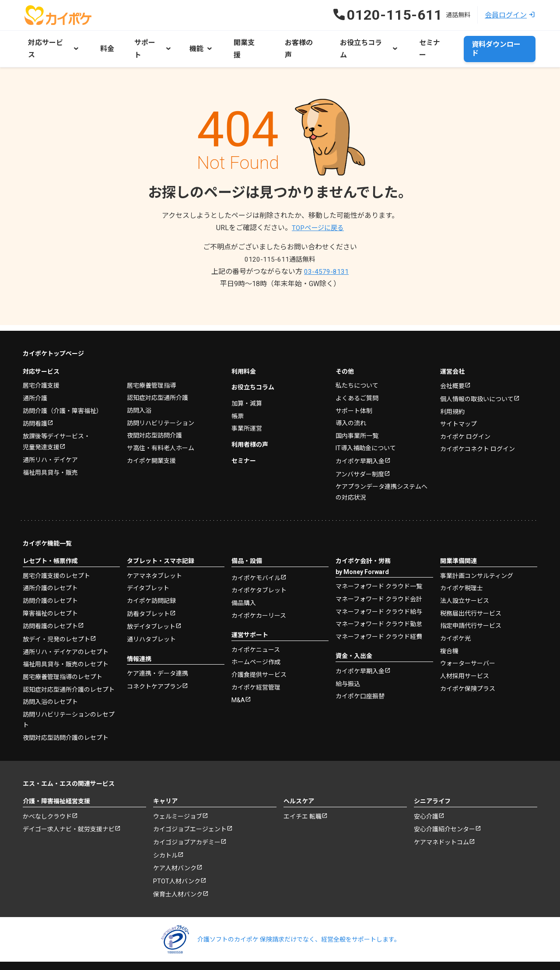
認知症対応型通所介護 (157, 378)
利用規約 (452, 393)
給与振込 (348, 665)
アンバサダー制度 (360, 455)
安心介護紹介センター (444, 811)
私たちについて (357, 366)
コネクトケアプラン (154, 668)
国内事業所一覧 (357, 416)
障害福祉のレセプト (50, 594)
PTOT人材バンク (177, 864)
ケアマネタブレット (154, 557)
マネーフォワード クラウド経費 (379, 617)
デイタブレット (148, 569)
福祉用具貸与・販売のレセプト (66, 645)
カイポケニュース (256, 630)
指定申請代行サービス (471, 606)
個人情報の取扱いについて (477, 380)
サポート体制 (354, 391)
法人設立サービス (465, 581)
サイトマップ (458, 405)
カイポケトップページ (53, 334)
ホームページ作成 (256, 643)
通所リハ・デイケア (50, 441)
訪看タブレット (148, 595)
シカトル (165, 837)
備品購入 (244, 584)
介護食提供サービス (259, 655)
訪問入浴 (139, 391)
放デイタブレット (151, 608)
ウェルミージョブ (178, 798)
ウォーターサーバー (468, 644)
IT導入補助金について (366, 428)
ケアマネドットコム (441, 824)
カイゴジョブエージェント (190, 811)
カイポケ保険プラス (468, 669)
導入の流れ (351, 403)
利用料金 (244, 352)
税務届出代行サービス (471, 594)
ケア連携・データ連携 (157, 655)
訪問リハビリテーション (161, 403)
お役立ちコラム (253, 368)
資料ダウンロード (500, 42)
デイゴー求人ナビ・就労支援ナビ (69, 811)
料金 (104, 42)
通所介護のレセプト (50, 569)
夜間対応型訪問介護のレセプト (66, 718)
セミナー (413, 42)
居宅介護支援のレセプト (56, 557)
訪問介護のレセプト (50, 581)
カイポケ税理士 (462, 569)
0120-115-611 (280, 246)
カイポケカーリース (259, 596)
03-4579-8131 (326, 258)
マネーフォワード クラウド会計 (379, 580)
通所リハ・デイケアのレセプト (66, 633)
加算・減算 (247, 384)
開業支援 (239, 42)
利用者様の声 (250, 425)
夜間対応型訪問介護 (154, 416)
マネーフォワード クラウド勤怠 (379, 605)
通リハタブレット (151, 620)
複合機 (449, 631)
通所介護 (35, 378)
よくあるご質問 (357, 378)
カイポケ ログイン (465, 418)
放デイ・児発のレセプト (56, 620)
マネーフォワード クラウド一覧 (379, 567)
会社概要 (452, 367)
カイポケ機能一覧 (47, 524)
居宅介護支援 (41, 366)
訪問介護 (63, 391)
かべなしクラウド (47, 798)
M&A (238, 681)
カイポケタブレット (259, 571)
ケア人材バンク (175, 851)
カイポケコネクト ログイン (478, 430)
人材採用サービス (465, 656)
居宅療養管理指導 (151, 366)
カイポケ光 (455, 619)
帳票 (238, 396)
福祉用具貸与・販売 (50, 453)
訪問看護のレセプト (50, 607)
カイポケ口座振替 (360, 677)
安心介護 (426, 798)
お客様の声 (288, 42)
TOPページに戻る (318, 214)
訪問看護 (35, 404)
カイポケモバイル (256, 559)
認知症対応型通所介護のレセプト (69, 670)
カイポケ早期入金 (360, 442)
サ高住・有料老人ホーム (161, 428)
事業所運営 (247, 409)
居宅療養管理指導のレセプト (63, 658)
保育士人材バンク (178, 878)
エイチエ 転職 (303, 798)
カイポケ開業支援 (151, 441)
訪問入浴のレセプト (50, 683)
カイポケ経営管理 (256, 668)
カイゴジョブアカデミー (187, 824)
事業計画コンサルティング (477, 557)
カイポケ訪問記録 (151, 581)
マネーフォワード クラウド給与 (379, 592)
